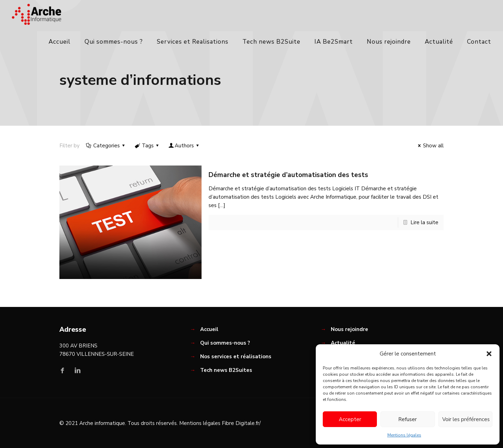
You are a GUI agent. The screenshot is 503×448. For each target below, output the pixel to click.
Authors (184, 146)
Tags (147, 146)
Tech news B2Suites (226, 370)
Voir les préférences (466, 419)
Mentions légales (404, 435)
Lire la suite (424, 222)
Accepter (350, 419)
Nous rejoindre (349, 329)
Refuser (407, 419)
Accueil (209, 329)
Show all (430, 146)
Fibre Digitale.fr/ (241, 423)
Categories (106, 146)
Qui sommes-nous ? (225, 343)
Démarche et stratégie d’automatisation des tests (288, 175)
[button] (489, 354)
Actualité (343, 343)
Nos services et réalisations (236, 357)
